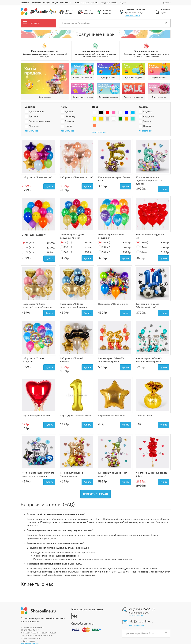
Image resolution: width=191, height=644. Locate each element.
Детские (31, 117)
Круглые (146, 112)
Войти (167, 3)
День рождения (35, 112)
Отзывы (95, 3)
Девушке (68, 121)
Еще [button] (123, 3)
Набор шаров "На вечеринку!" (114, 304)
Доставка (25, 3)
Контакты (36, 3)
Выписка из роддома (37, 121)
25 (28, 247)
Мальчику (68, 117)
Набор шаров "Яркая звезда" (37, 177)
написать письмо (136, 625)
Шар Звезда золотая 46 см (112, 416)
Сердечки (146, 117)
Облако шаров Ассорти (34, 235)
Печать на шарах (81, 3)
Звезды (145, 121)
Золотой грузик (144, 416)
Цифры (145, 126)
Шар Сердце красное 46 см (36, 416)
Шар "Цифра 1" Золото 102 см (76, 416)
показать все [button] (32, 131)
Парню (66, 126)
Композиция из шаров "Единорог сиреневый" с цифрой (149, 181)
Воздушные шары (109, 3)
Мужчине (32, 126)
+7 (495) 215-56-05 (135, 10)
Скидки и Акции (51, 3)
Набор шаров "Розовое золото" (76, 177)
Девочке (67, 112)
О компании (66, 3)
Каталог (31, 23)
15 (28, 243)
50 (28, 252)
